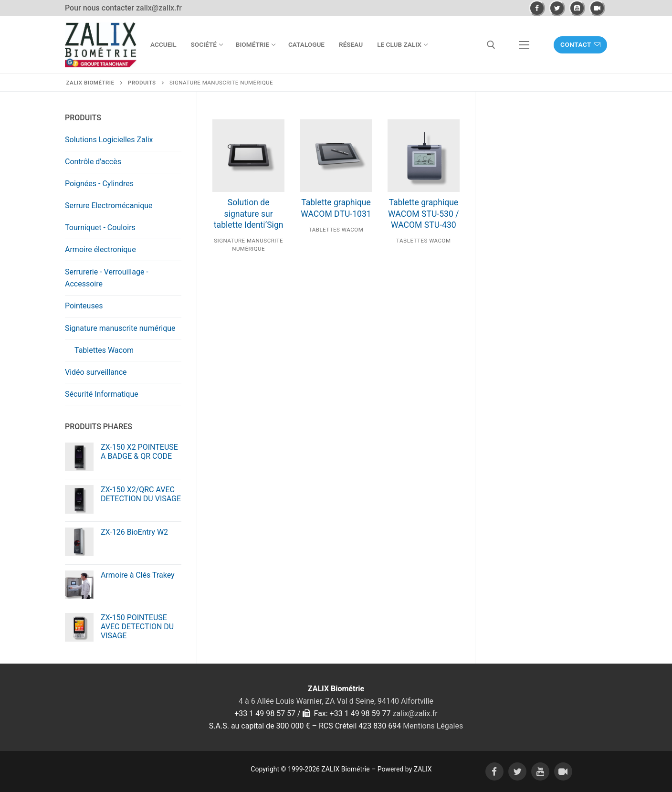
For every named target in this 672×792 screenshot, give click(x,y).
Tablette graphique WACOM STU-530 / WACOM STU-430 (423, 214)
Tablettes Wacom (336, 230)
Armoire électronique (100, 249)
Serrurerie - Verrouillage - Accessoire (107, 278)
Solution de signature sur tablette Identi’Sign (249, 214)
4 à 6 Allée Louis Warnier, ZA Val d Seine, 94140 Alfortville (336, 701)
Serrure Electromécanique (109, 206)
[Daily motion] (597, 8)
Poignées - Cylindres (99, 184)
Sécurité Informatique (102, 394)
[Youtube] (577, 8)
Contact (580, 44)
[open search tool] (491, 45)
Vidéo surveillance (96, 372)
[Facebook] (537, 8)
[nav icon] (524, 45)
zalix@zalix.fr (159, 8)
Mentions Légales (433, 726)
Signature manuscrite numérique (120, 328)
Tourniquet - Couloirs (100, 227)
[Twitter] (557, 8)
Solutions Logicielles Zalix (109, 140)
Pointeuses (84, 306)
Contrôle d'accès (93, 162)
